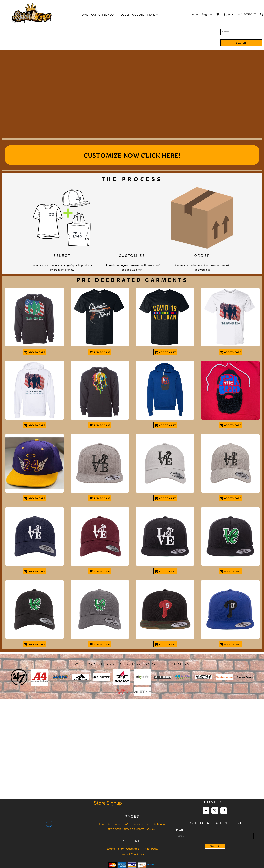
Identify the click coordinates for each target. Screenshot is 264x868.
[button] (62, 218)
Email (179, 830)
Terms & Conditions (132, 854)
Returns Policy (115, 849)
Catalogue (160, 824)
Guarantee (133, 849)
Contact (152, 829)
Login (194, 14)
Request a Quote (141, 824)
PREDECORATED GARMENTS (126, 829)
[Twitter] (215, 811)
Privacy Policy (150, 849)
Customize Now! (118, 824)
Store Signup (108, 803)
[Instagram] (224, 811)
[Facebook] (206, 811)
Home (102, 824)
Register (207, 14)
